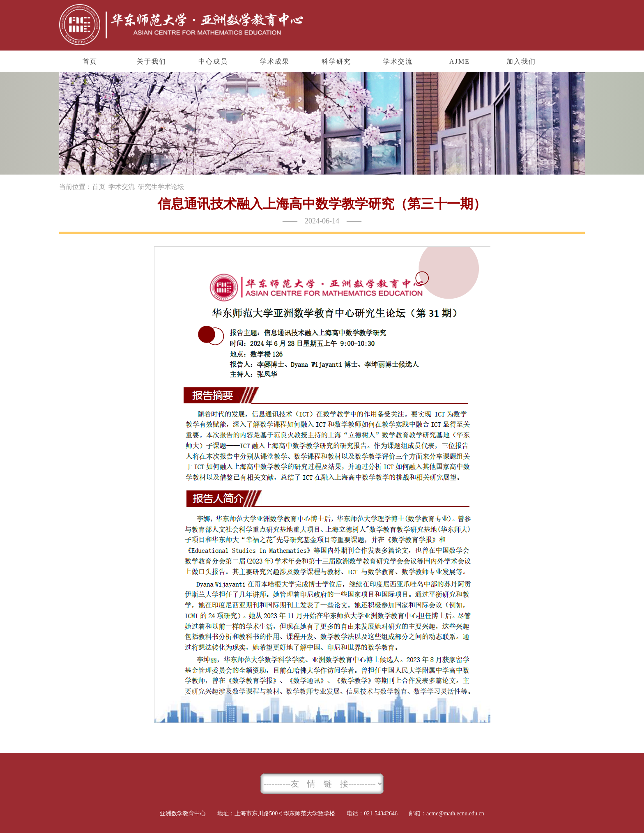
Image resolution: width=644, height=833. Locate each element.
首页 (99, 187)
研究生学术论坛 (161, 187)
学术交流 (122, 187)
